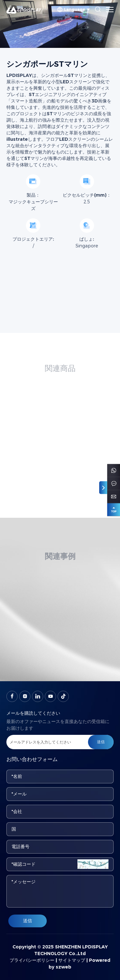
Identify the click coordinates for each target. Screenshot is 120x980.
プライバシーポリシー (32, 960)
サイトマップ (72, 960)
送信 (28, 921)
